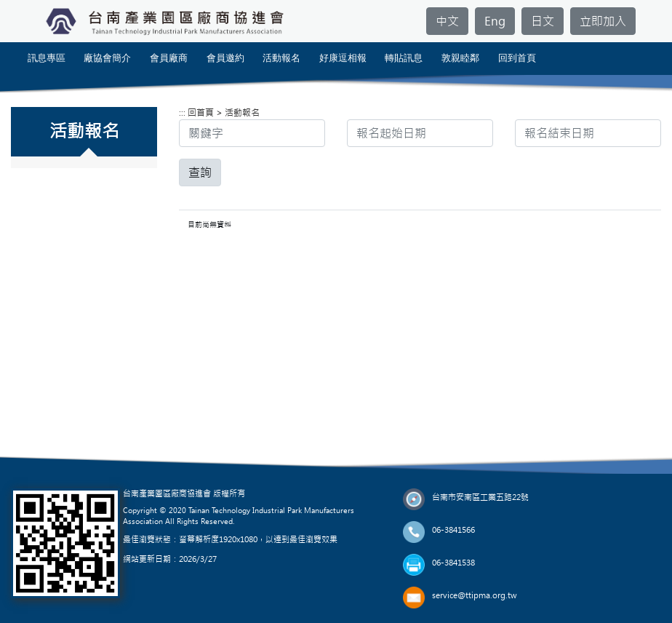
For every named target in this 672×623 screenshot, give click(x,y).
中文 (447, 21)
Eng (495, 21)
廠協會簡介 (107, 58)
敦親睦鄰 (460, 58)
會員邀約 (225, 58)
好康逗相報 (343, 58)
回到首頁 (517, 58)
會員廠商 (169, 58)
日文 (543, 21)
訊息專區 (47, 58)
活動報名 (281, 58)
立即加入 (603, 21)
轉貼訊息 (404, 58)
